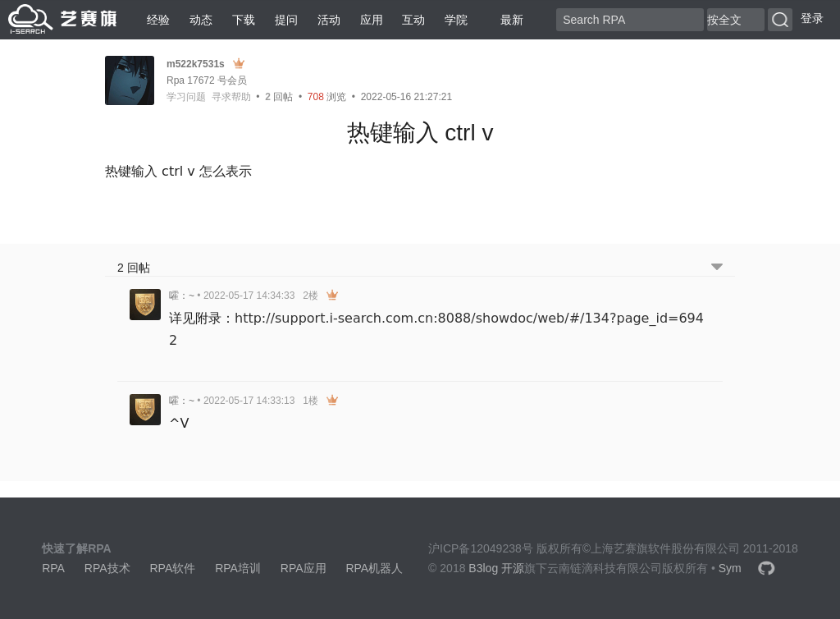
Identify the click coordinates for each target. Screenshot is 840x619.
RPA (53, 568)
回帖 (279, 97)
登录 (812, 18)
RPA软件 (172, 568)
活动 (329, 20)
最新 (505, 20)
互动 (413, 20)
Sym (730, 568)
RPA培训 (238, 568)
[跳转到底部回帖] (717, 268)
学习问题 (186, 97)
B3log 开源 (496, 568)
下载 (244, 20)
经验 (158, 20)
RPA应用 (304, 568)
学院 (456, 20)
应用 (372, 20)
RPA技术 (107, 568)
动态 (201, 20)
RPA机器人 (374, 568)
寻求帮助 (231, 97)
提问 (286, 20)
